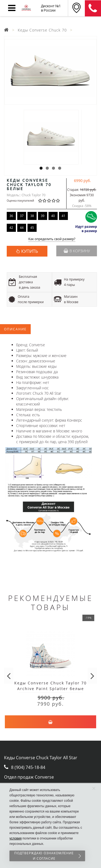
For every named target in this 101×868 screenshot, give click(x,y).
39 (43, 216)
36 (11, 216)
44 (22, 228)
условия (15, 838)
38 (32, 216)
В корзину (77, 251)
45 (32, 228)
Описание (15, 329)
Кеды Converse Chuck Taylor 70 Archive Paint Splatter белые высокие (50, 689)
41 (64, 216)
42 (11, 228)
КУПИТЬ (30, 251)
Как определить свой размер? (52, 239)
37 (22, 216)
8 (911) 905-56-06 (93, 8)
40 (53, 216)
